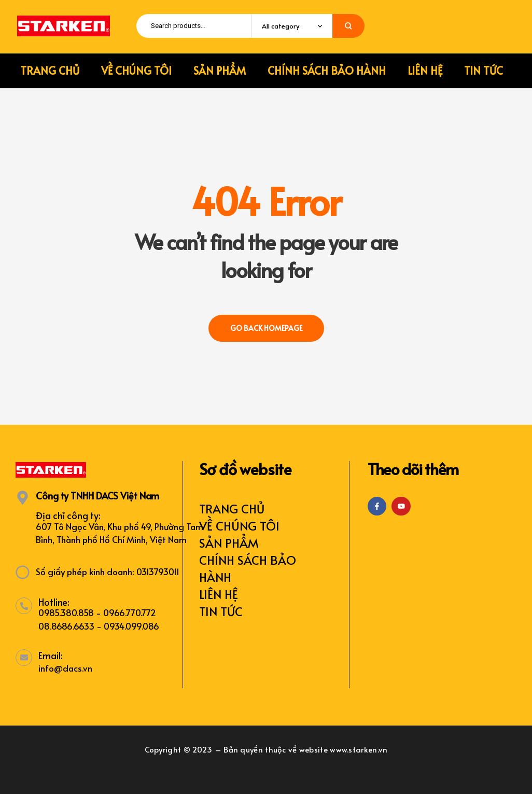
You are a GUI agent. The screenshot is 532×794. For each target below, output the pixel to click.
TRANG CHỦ (232, 509)
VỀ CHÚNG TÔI (239, 526)
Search (348, 26)
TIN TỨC (221, 611)
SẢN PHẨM (229, 543)
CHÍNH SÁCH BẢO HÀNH (248, 568)
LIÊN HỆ (219, 594)
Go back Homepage (266, 328)
